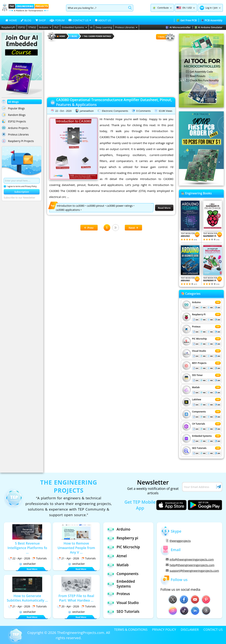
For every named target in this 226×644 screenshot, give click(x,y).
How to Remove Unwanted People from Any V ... (76, 548)
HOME (11, 20)
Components (199, 412)
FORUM (57, 20)
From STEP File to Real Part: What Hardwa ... (76, 598)
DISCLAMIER (190, 630)
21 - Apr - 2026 (68, 558)
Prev (89, 228)
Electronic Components (115, 111)
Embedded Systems (74, 27)
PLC (56, 27)
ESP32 (22, 27)
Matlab (196, 387)
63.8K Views (166, 111)
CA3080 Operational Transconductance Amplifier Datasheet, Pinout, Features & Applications (114, 102)
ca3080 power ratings (120, 206)
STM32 (32, 27)
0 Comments (143, 111)
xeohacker (27, 564)
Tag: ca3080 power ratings (96, 36)
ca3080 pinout (95, 206)
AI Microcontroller (178, 27)
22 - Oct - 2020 (63, 111)
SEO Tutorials (199, 448)
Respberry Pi (199, 314)
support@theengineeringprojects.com (192, 571)
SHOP (40, 20)
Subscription (22, 192)
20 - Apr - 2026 (68, 606)
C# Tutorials (199, 424)
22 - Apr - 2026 (19, 558)
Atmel (117, 556)
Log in (209, 8)
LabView (197, 399)
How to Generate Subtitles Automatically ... (27, 598)
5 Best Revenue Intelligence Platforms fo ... (27, 548)
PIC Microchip (199, 339)
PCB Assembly (212, 20)
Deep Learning (104, 27)
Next (133, 228)
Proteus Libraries (126, 27)
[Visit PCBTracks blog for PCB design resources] (201, 184)
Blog (74, 36)
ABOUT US (103, 20)
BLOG (26, 20)
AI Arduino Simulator (209, 27)
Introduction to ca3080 (71, 206)
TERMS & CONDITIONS (131, 630)
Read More (164, 208)
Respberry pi (123, 538)
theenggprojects (178, 541)
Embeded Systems (202, 436)
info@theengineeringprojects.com (190, 559)
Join (216, 8)
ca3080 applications (68, 210)
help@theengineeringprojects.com (190, 565)
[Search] (97, 8)
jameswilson (87, 111)
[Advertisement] (111, 68)
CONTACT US (213, 630)
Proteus (196, 327)
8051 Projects (199, 363)
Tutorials (39, 558)
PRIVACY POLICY (164, 630)
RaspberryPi (8, 27)
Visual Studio (199, 351)
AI (91, 27)
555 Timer (197, 375)
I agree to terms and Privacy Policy (20, 186)
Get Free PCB (187, 20)
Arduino (45, 27)
